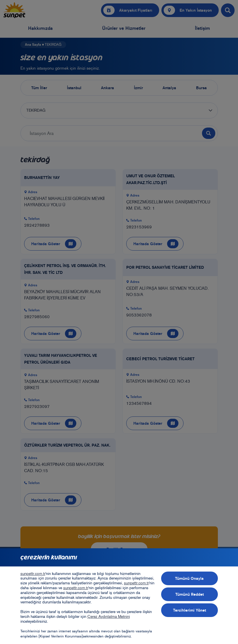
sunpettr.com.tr (33, 574)
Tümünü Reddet (189, 594)
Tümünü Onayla (189, 578)
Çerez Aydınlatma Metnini (109, 617)
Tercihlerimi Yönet (189, 610)
